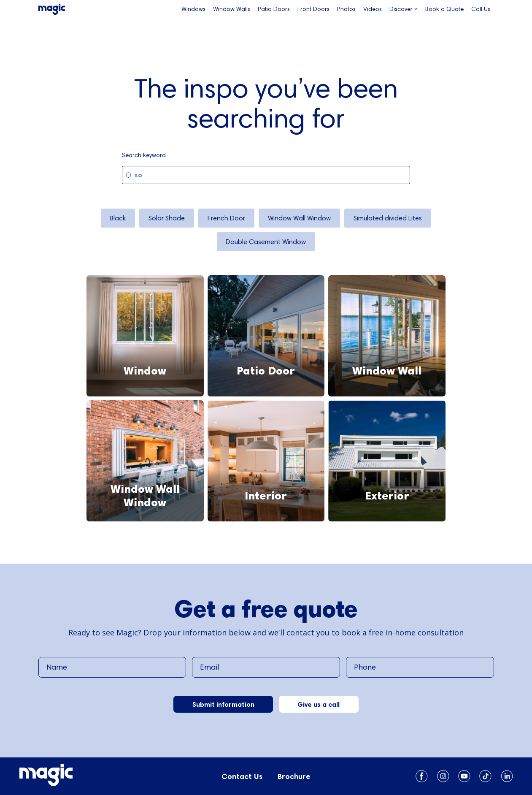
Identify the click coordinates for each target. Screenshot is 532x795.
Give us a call (319, 704)
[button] (403, 9)
